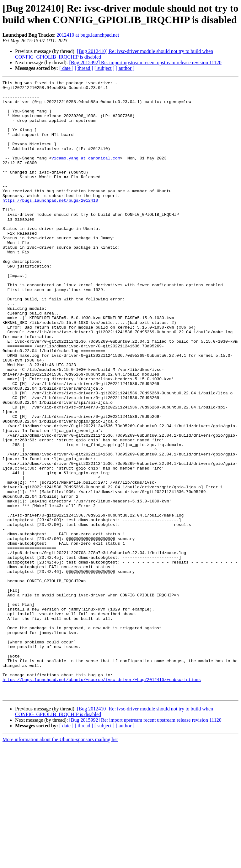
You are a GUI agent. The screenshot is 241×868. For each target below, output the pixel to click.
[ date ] (66, 68)
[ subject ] (104, 68)
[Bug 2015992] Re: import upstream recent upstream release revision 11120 (145, 62)
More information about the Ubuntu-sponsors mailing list (60, 863)
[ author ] (125, 68)
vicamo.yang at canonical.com (86, 174)
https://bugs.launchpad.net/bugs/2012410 (50, 225)
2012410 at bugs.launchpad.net (88, 35)
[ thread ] (84, 68)
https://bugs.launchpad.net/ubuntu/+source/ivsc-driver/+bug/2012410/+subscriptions (102, 800)
